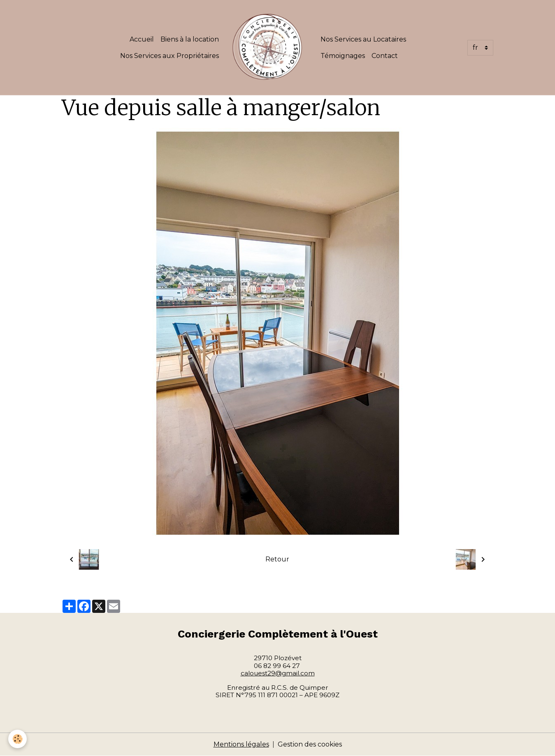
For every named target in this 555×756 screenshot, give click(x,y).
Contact (385, 56)
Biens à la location (190, 39)
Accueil (142, 39)
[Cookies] (17, 739)
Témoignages (343, 56)
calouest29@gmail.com (278, 673)
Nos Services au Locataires (363, 39)
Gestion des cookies (310, 744)
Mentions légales (241, 744)
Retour (277, 559)
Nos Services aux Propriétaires (170, 56)
